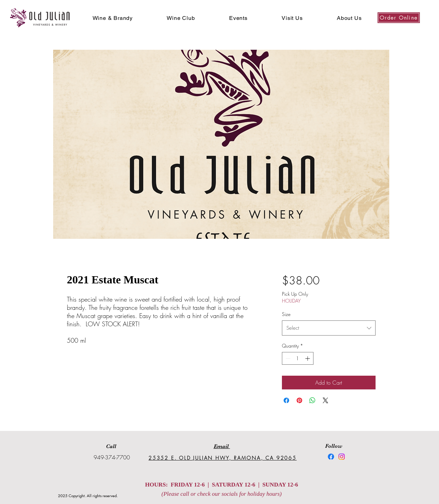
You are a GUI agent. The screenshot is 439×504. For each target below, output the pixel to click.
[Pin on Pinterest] (299, 400)
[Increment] (308, 358)
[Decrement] (287, 358)
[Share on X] (325, 400)
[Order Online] (399, 18)
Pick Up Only (295, 294)
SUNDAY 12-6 (280, 485)
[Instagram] (342, 457)
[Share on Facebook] (286, 400)
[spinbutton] (298, 358)
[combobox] (329, 328)
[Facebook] (331, 457)
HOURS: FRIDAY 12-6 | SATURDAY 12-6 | (204, 485)
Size (286, 314)
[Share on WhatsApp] (312, 400)
